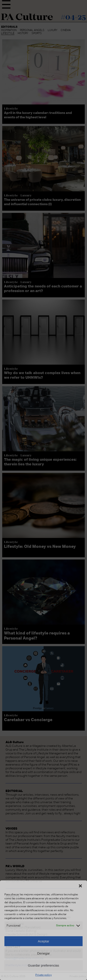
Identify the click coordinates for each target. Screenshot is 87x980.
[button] (80, 886)
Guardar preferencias (43, 965)
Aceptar (43, 941)
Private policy (43, 975)
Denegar (43, 953)
